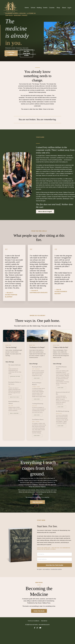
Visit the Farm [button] (38, 515)
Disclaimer (44, 634)
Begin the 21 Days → (15, 409)
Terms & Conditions (34, 634)
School (32, 8)
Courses (51, 8)
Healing (39, 8)
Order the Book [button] (39, 624)
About (64, 8)
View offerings (10, 374)
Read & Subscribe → (15, 425)
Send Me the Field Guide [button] (54, 578)
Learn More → (37, 390)
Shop (58, 8)
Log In (69, 8)
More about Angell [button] (46, 220)
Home (26, 8)
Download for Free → (15, 389)
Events (45, 8)
